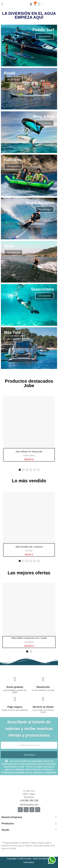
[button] (20, 470)
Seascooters (29, 455)
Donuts (29, 551)
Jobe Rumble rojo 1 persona (29, 547)
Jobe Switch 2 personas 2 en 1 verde (29, 638)
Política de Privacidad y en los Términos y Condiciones (30, 772)
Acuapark (29, 642)
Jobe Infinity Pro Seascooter (29, 452)
